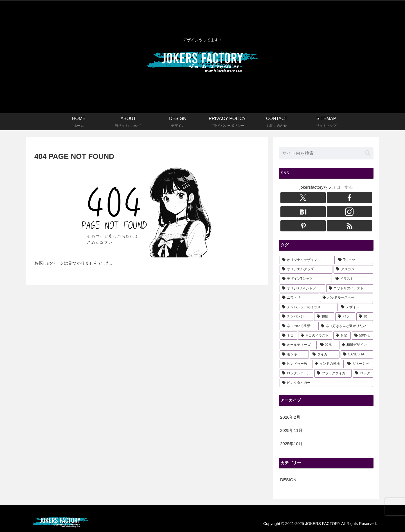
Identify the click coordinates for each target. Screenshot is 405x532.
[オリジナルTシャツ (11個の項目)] (302, 288)
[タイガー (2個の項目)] (325, 355)
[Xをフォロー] (303, 198)
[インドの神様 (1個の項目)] (328, 364)
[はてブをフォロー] (303, 212)
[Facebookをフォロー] (349, 198)
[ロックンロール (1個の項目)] (296, 373)
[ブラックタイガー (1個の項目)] (333, 373)
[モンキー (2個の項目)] (294, 355)
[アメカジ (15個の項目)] (353, 269)
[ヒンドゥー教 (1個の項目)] (295, 364)
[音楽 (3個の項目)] (342, 336)
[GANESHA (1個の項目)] (357, 355)
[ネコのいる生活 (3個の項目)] (298, 326)
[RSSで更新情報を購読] (349, 226)
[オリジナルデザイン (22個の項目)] (307, 260)
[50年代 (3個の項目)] (362, 336)
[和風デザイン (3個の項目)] (356, 345)
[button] (368, 153)
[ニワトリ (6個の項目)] (299, 298)
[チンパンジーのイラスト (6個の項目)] (309, 307)
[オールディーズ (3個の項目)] (298, 345)
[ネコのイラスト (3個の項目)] (315, 336)
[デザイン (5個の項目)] (356, 307)
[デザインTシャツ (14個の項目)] (306, 279)
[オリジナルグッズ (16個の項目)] (306, 269)
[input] (326, 153)
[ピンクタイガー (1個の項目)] (326, 383)
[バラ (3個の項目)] (345, 317)
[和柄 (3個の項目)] (324, 317)
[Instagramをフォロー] (349, 212)
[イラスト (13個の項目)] (353, 279)
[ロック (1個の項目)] (363, 373)
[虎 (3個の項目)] (365, 317)
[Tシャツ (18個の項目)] (354, 260)
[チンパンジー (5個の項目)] (296, 317)
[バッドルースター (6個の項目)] (346, 298)
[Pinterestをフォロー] (303, 226)
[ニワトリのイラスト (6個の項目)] (350, 288)
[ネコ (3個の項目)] (288, 336)
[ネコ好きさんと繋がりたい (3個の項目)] (346, 326)
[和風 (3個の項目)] (328, 345)
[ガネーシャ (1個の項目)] (359, 364)
